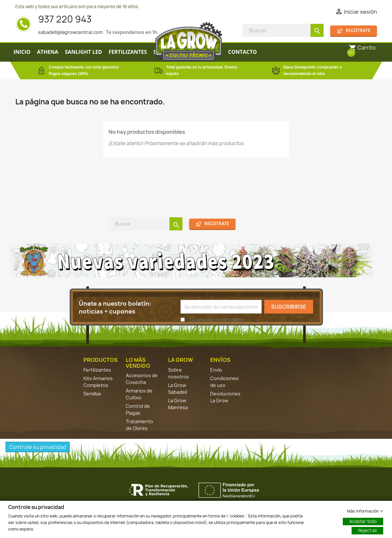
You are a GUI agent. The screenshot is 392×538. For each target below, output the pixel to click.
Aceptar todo (363, 521)
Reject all (367, 530)
